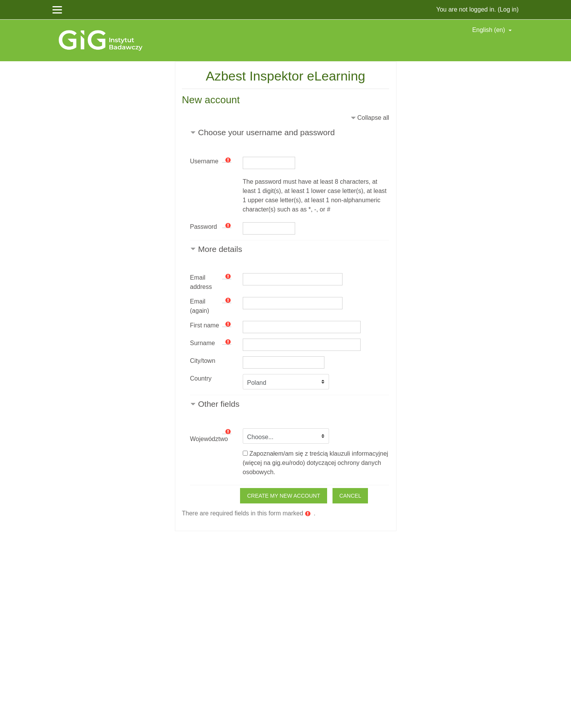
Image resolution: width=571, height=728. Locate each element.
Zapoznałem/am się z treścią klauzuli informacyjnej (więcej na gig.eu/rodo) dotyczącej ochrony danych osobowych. (316, 463)
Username (204, 161)
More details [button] (220, 249)
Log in (508, 9)
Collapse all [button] (373, 118)
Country (201, 378)
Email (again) (200, 306)
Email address (201, 282)
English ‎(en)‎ (489, 30)
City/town (203, 361)
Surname (202, 343)
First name (205, 325)
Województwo (209, 439)
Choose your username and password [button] (266, 132)
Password (203, 227)
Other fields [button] (219, 404)
